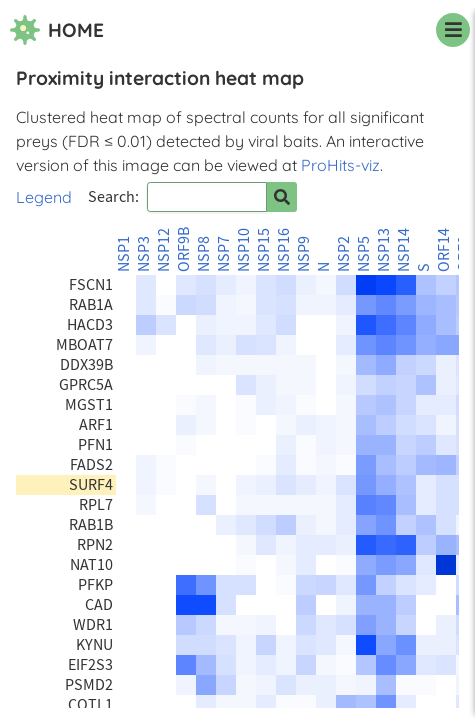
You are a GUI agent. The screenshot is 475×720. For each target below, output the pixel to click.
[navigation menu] (453, 30)
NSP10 (244, 250)
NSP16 (284, 250)
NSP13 (384, 250)
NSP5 (364, 254)
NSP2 (344, 254)
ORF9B (184, 249)
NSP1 (124, 254)
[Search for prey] (282, 197)
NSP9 (304, 254)
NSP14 (404, 250)
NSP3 (144, 254)
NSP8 (204, 254)
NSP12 (164, 250)
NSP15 (264, 250)
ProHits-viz (340, 165)
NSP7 (224, 254)
